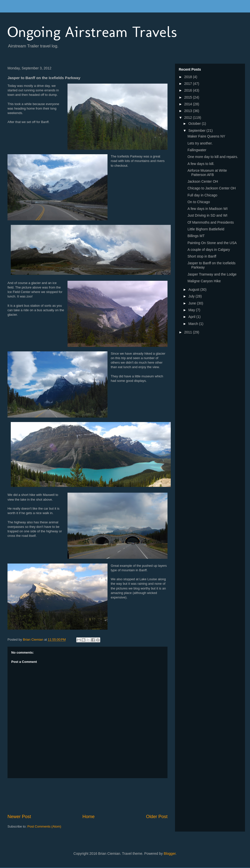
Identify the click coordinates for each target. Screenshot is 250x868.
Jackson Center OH (203, 181)
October (195, 124)
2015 (189, 97)
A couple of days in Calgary (209, 250)
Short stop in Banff (202, 256)
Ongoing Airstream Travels (92, 32)
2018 (189, 77)
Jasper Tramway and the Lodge (212, 274)
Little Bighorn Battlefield (206, 229)
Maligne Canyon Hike (204, 281)
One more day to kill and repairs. (213, 157)
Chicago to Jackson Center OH (212, 188)
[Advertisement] (98, 796)
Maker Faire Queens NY (206, 136)
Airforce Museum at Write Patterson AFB (207, 173)
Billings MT (196, 236)
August (194, 289)
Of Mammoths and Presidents (211, 222)
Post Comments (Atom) (44, 826)
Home (89, 817)
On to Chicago (199, 202)
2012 (189, 118)
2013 (189, 111)
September (197, 131)
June (192, 303)
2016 (189, 90)
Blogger (170, 854)
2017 (189, 84)
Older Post (157, 817)
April (192, 317)
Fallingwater (197, 150)
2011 (189, 332)
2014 (189, 104)
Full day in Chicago (202, 195)
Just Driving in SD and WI (207, 215)
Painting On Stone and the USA (212, 243)
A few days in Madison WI (207, 209)
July (192, 296)
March (194, 324)
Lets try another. (200, 143)
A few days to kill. (201, 164)
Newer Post (19, 817)
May (192, 310)
